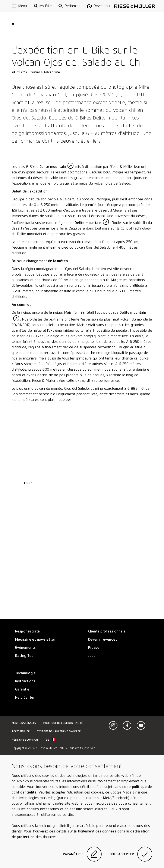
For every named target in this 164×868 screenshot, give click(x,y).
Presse (94, 648)
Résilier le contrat (25, 740)
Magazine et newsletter (35, 639)
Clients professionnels (107, 631)
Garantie (22, 689)
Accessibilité (21, 731)
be (51, 740)
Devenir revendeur (104, 639)
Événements (26, 648)
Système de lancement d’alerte (59, 731)
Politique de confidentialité (63, 723)
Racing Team (26, 656)
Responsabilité (28, 631)
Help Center (25, 697)
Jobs (92, 656)
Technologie (25, 673)
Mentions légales (24, 723)
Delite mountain (53, 167)
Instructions (25, 681)
